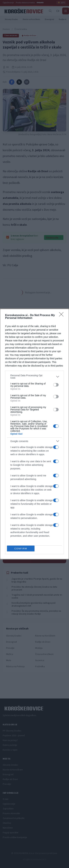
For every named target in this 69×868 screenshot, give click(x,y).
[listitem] (34, 377)
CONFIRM (21, 549)
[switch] (56, 385)
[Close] (62, 315)
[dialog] (34, 434)
